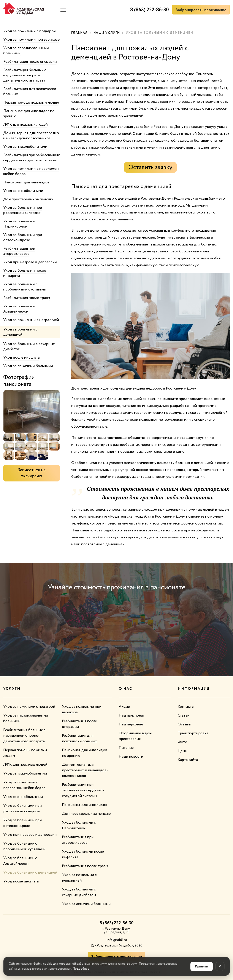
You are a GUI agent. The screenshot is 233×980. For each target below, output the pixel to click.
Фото (182, 742)
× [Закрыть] (220, 966)
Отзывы (184, 724)
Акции (124, 707)
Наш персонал (131, 724)
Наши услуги (108, 33)
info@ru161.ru (117, 940)
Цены (182, 751)
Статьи (184, 715)
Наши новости (131, 757)
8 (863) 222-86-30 (148, 10)
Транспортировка (193, 733)
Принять (202, 966)
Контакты (186, 707)
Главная (80, 33)
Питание (126, 748)
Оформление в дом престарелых (135, 736)
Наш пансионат (132, 715)
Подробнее (81, 969)
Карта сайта (188, 760)
